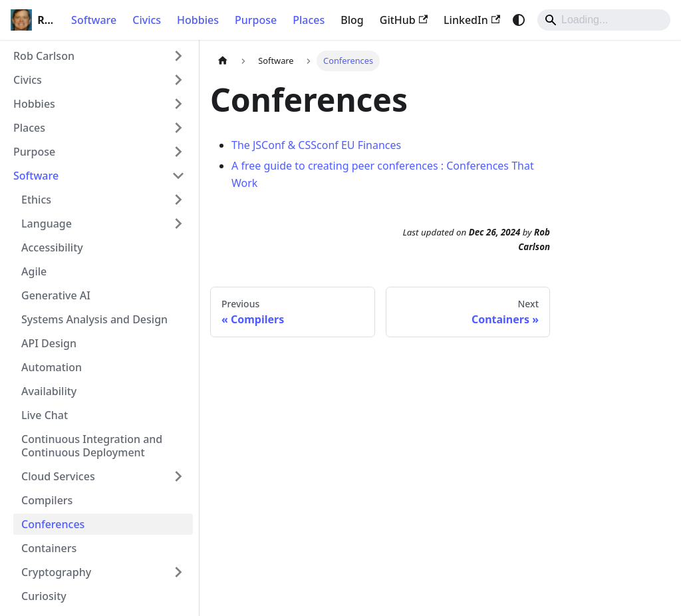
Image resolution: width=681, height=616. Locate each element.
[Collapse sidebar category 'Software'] (178, 176)
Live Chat (45, 415)
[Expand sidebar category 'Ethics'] (178, 200)
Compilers (47, 500)
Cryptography (56, 572)
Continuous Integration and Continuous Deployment (92, 446)
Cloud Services (58, 476)
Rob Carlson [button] (44, 56)
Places (309, 20)
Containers (49, 548)
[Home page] (223, 61)
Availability (49, 391)
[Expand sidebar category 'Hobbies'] (178, 104)
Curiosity (44, 596)
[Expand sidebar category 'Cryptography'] (178, 572)
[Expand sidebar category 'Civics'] (178, 80)
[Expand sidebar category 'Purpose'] (178, 152)
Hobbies (198, 20)
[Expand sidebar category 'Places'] (178, 128)
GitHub (404, 20)
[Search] (604, 20)
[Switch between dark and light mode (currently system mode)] (519, 20)
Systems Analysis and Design (94, 319)
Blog (352, 20)
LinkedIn (472, 20)
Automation (52, 367)
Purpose (256, 20)
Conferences (53, 524)
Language (47, 224)
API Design (49, 343)
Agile (34, 271)
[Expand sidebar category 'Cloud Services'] (178, 476)
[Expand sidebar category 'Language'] (178, 224)
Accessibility (52, 247)
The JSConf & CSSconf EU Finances (316, 145)
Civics (147, 20)
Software (94, 20)
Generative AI (56, 295)
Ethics (36, 200)
